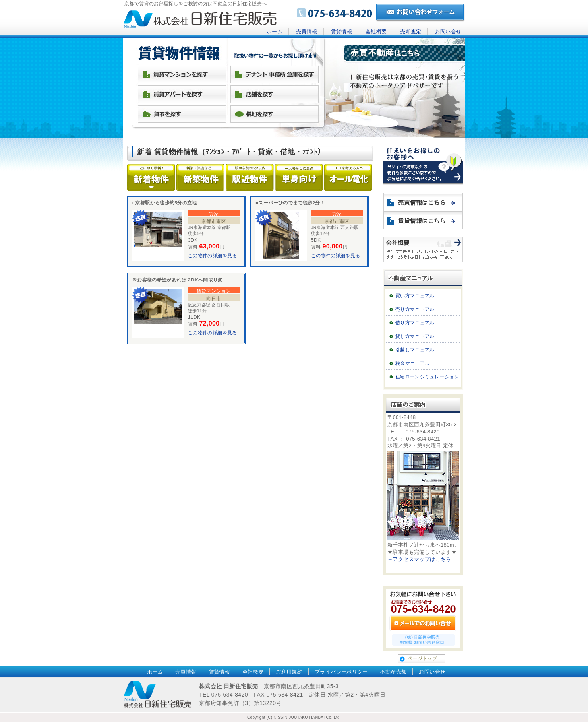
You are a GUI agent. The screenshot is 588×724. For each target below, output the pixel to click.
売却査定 (411, 32)
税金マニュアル (413, 363)
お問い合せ (448, 32)
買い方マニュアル (415, 296)
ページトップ (422, 658)
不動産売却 (394, 672)
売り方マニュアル (415, 309)
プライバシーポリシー (341, 672)
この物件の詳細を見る (213, 256)
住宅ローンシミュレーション (427, 377)
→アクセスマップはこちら (419, 559)
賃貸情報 (341, 32)
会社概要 (376, 32)
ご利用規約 (289, 672)
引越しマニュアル (415, 350)
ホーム (275, 32)
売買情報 (307, 32)
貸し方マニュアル (415, 336)
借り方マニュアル (415, 323)
